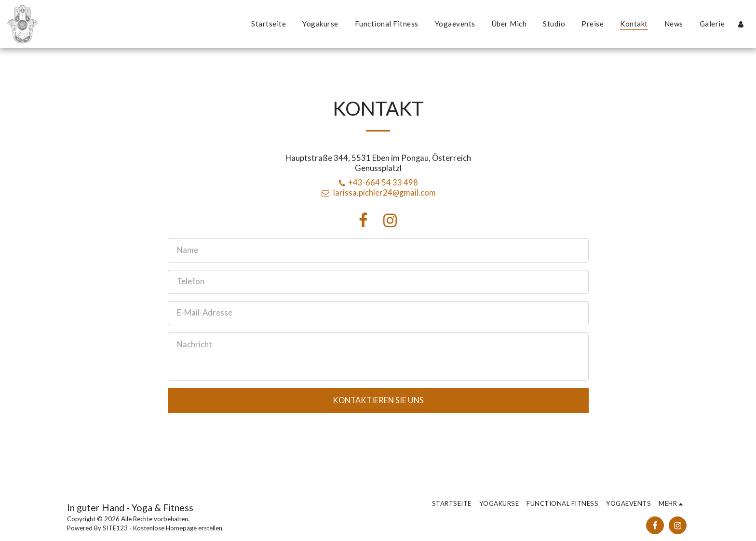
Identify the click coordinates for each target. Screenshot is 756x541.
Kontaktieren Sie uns (378, 400)
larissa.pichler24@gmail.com (378, 193)
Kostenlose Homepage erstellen (178, 528)
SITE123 (115, 528)
